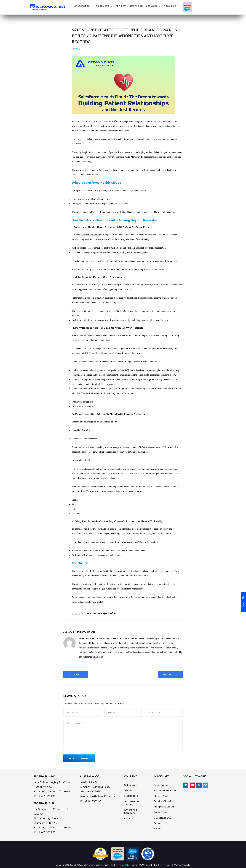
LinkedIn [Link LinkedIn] (99, 657)
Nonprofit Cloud (164, 807)
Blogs (158, 823)
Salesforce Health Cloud (90, 452)
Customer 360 (163, 818)
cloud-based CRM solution (89, 235)
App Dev (145, 6)
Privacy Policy (124, 865)
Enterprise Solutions (131, 811)
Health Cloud (162, 796)
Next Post (169, 675)
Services (176, 6)
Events (158, 829)
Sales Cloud (161, 812)
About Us (194, 6)
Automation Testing (131, 803)
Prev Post (77, 675)
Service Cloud (162, 801)
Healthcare (131, 796)
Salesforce (106, 6)
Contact (129, 819)
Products (127, 6)
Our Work (160, 6)
